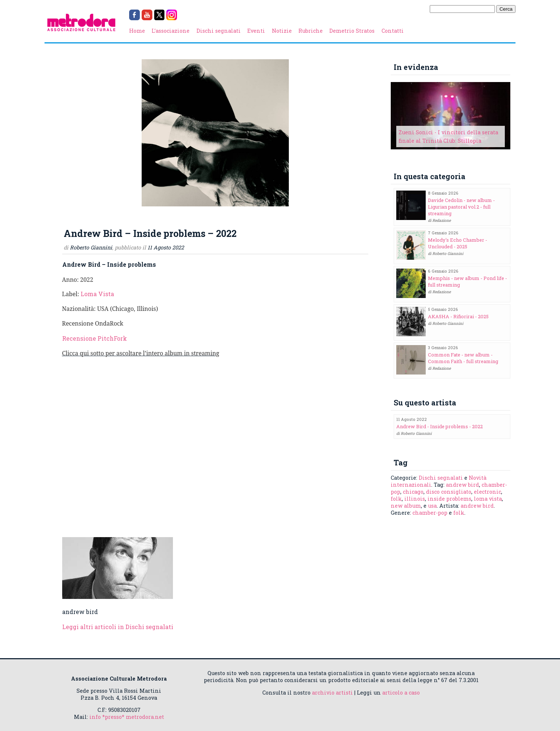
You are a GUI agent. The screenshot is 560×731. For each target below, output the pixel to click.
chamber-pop (430, 513)
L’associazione (171, 31)
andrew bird (462, 485)
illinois (415, 499)
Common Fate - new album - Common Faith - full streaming (463, 358)
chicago (413, 492)
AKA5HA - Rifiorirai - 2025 (458, 316)
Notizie (282, 31)
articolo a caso (401, 693)
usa (432, 506)
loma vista (488, 499)
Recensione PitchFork (95, 338)
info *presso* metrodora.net (127, 717)
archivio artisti (332, 693)
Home (137, 31)
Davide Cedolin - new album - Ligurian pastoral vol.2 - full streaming (461, 207)
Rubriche (311, 31)
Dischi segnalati (219, 31)
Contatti (393, 31)
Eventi (256, 31)
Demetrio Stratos (352, 31)
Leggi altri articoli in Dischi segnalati (118, 627)
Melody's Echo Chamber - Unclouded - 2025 (458, 243)
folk (396, 499)
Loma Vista (97, 294)
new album (406, 506)
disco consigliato (449, 492)
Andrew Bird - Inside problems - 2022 (440, 426)
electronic (488, 492)
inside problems (449, 499)
